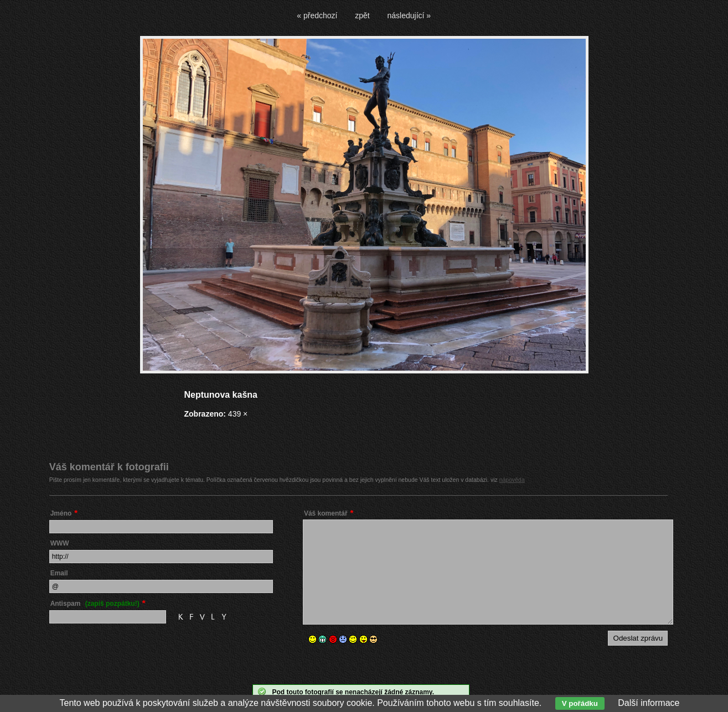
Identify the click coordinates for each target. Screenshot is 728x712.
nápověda (512, 480)
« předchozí (317, 15)
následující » (409, 15)
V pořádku (580, 703)
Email (59, 573)
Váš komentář (326, 513)
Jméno (61, 513)
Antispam (95, 604)
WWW (60, 543)
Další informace (649, 703)
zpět (362, 15)
